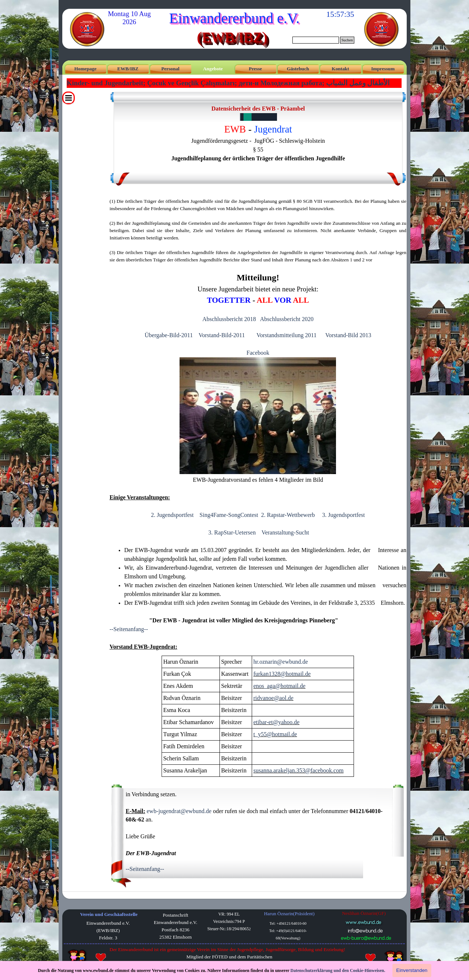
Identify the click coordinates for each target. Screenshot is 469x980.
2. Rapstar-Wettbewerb (288, 515)
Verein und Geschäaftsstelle (109, 914)
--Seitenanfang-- (129, 629)
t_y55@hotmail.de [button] (275, 734)
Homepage (86, 69)
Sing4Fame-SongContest (229, 515)
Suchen (347, 40)
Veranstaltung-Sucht (285, 532)
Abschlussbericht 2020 (287, 319)
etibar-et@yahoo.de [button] (276, 722)
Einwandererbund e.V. (234, 18)
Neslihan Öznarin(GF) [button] (364, 913)
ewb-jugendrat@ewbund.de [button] (179, 811)
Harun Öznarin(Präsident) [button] (289, 914)
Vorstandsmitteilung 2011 (287, 335)
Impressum (383, 69)
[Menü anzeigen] (69, 98)
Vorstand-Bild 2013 (348, 335)
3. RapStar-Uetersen (232, 532)
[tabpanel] (258, 137)
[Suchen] (316, 40)
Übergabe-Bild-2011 (169, 335)
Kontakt (340, 69)
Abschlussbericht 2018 (229, 319)
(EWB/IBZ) (232, 37)
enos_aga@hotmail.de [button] (279, 686)
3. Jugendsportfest (343, 515)
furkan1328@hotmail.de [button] (282, 674)
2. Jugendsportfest (172, 515)
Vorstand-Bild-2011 (222, 335)
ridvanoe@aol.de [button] (273, 698)
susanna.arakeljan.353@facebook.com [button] (298, 770)
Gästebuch (298, 69)
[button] (365, 930)
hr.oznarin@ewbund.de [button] (280, 662)
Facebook (258, 353)
